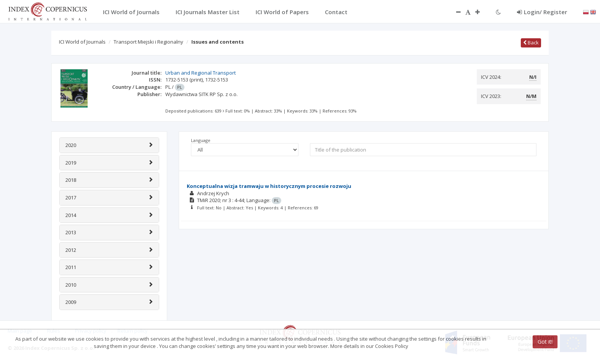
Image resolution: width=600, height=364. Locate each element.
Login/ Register (542, 12)
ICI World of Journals (82, 42)
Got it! (545, 342)
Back (531, 42)
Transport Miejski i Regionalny (148, 42)
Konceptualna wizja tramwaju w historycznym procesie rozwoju (269, 186)
